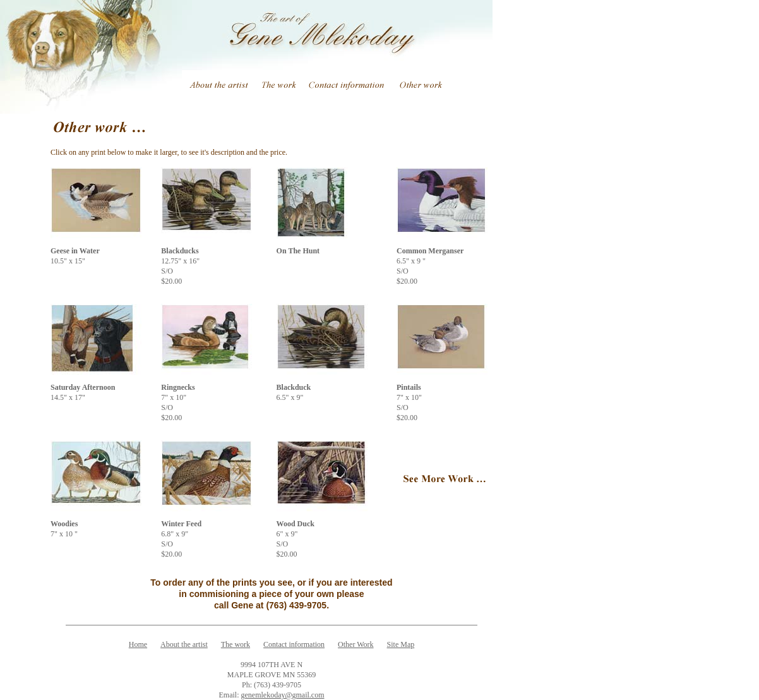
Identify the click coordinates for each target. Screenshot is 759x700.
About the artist (184, 644)
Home (138, 644)
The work (236, 644)
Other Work (356, 644)
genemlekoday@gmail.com (282, 695)
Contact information (294, 644)
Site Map (401, 644)
